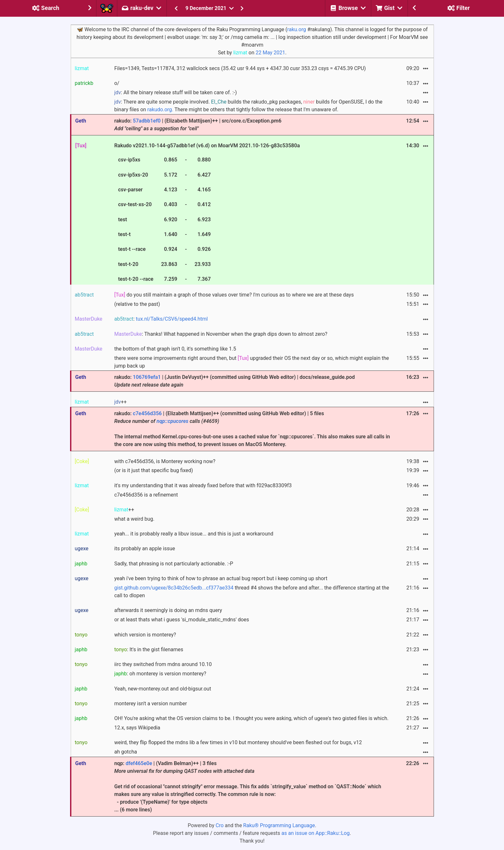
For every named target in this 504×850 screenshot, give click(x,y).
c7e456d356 (147, 413)
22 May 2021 (270, 53)
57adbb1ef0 (147, 121)
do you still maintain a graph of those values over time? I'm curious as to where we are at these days (234, 295)
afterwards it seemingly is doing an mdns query (168, 610)
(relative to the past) (137, 304)
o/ (117, 83)
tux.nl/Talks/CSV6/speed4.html (172, 319)
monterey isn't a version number (150, 704)
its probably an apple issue (144, 548)
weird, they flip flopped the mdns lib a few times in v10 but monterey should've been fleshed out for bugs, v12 (238, 742)
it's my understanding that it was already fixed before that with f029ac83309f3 (203, 485)
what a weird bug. (134, 519)
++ (120, 402)
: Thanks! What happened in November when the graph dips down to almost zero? (221, 334)
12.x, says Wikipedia (137, 728)
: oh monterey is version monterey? (160, 674)
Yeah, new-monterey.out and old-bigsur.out (162, 689)
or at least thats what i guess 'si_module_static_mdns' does (181, 620)
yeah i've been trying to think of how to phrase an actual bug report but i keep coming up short (221, 578)
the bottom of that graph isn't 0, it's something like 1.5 (175, 349)
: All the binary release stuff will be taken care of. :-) (175, 92)
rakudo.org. (160, 110)
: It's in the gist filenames (149, 649)
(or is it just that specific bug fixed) (153, 470)
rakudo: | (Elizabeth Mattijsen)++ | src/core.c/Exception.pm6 (198, 125)
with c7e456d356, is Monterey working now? (165, 461)
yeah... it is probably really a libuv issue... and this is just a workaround (194, 534)
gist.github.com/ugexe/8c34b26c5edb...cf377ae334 (174, 588)
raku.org (297, 29)
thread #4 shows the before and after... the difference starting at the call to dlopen (252, 592)
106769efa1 (147, 377)
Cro (220, 825)
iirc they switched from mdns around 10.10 (163, 664)
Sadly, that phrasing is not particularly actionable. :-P (174, 564)
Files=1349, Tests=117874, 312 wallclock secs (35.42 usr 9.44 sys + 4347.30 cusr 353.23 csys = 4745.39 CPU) (240, 68)
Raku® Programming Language (279, 825)
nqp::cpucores (172, 421)
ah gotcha (126, 752)
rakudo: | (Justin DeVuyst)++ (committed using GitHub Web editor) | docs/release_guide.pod (234, 381)
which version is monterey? (145, 635)
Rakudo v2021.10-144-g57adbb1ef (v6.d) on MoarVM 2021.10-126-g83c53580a (207, 213)
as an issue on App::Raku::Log (316, 833)
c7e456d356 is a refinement (146, 495)
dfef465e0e (139, 763)
